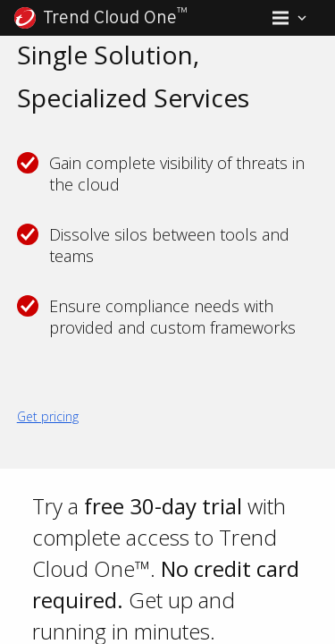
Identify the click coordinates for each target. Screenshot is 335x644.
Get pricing (48, 416)
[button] (289, 18)
